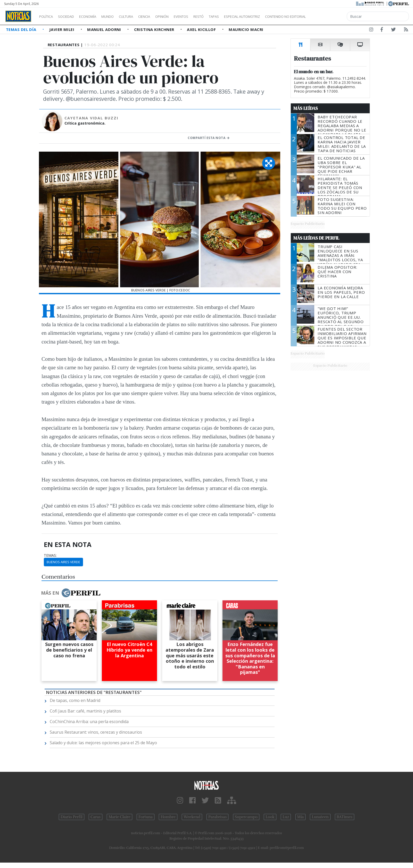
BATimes (345, 817)
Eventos (205, 17)
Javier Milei (62, 29)
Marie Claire (119, 817)
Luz (286, 817)
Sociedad (71, 17)
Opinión (183, 17)
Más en (71, 593)
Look (270, 817)
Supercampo (246, 817)
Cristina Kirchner (155, 29)
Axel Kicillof (202, 29)
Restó (226, 17)
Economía (96, 17)
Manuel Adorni (105, 29)
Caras (96, 817)
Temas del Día (22, 29)
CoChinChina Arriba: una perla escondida (89, 722)
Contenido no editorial (329, 17)
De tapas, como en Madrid (75, 700)
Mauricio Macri (246, 29)
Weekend (192, 817)
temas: (50, 555)
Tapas (243, 17)
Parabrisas (217, 817)
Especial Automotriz (276, 17)
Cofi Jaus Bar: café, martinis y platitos (85, 711)
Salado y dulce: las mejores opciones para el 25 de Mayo (103, 743)
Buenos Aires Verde (63, 562)
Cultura (141, 17)
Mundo (119, 17)
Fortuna (146, 817)
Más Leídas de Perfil (316, 238)
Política (48, 17)
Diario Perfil (72, 817)
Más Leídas (306, 108)
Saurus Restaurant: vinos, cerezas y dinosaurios (96, 732)
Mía (301, 817)
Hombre (168, 817)
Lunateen (320, 817)
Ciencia (162, 17)
